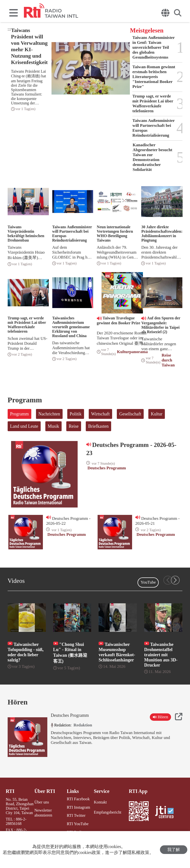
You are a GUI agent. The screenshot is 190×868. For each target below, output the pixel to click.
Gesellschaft (130, 414)
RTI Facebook (78, 799)
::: (9, 29)
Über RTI (45, 791)
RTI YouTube (77, 824)
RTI (10, 791)
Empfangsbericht (107, 812)
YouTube (148, 582)
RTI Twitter (76, 815)
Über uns (42, 802)
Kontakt (100, 802)
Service (101, 791)
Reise (74, 426)
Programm (19, 414)
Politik (76, 414)
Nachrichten (49, 414)
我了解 (174, 850)
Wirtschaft (100, 414)
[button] (175, 580)
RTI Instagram (78, 807)
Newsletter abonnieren (43, 812)
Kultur (157, 414)
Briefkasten (98, 426)
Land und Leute (24, 426)
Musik (53, 426)
